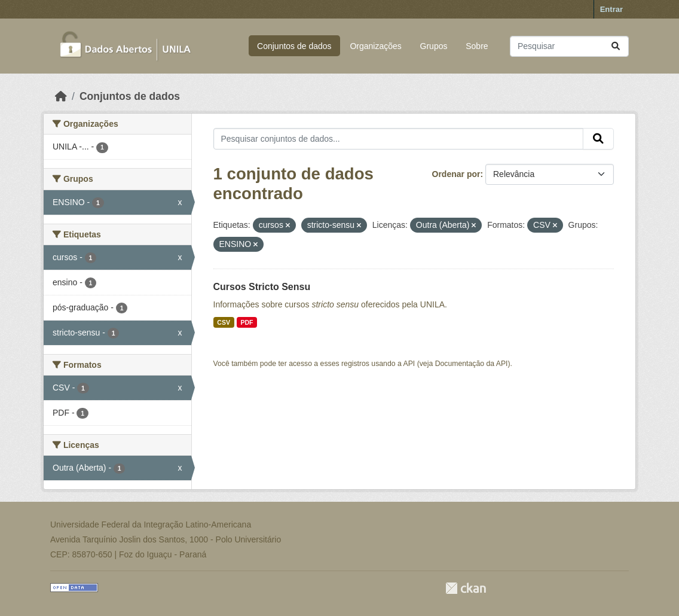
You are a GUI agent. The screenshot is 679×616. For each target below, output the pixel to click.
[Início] (61, 96)
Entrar (611, 9)
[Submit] (616, 46)
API (409, 364)
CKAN (466, 588)
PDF (247, 322)
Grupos (434, 46)
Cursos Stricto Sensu (262, 287)
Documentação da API (472, 364)
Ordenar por (456, 174)
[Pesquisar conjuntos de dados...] (569, 46)
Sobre (477, 46)
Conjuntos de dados (294, 46)
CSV (224, 322)
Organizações (375, 46)
